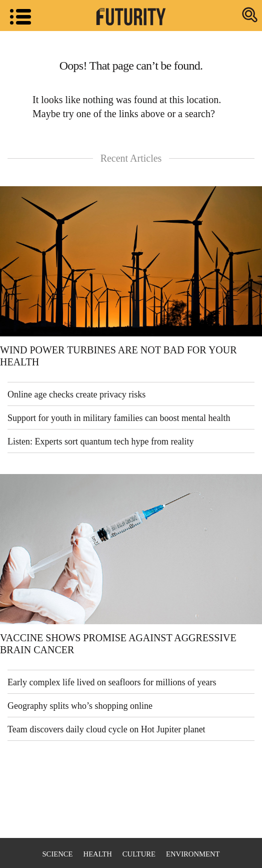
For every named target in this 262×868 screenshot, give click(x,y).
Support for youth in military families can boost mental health (119, 418)
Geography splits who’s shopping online (80, 706)
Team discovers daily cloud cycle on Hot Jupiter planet (106, 729)
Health (98, 854)
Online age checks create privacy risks (76, 394)
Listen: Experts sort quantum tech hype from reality (100, 442)
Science (57, 854)
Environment (193, 854)
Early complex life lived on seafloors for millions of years (112, 682)
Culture (139, 854)
